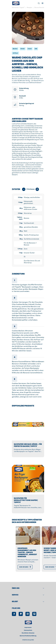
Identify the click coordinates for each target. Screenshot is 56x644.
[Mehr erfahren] (15, 575)
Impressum (28, 631)
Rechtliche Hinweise (28, 637)
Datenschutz (28, 634)
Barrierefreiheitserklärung (28, 639)
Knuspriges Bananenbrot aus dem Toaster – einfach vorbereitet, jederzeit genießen (26, 564)
